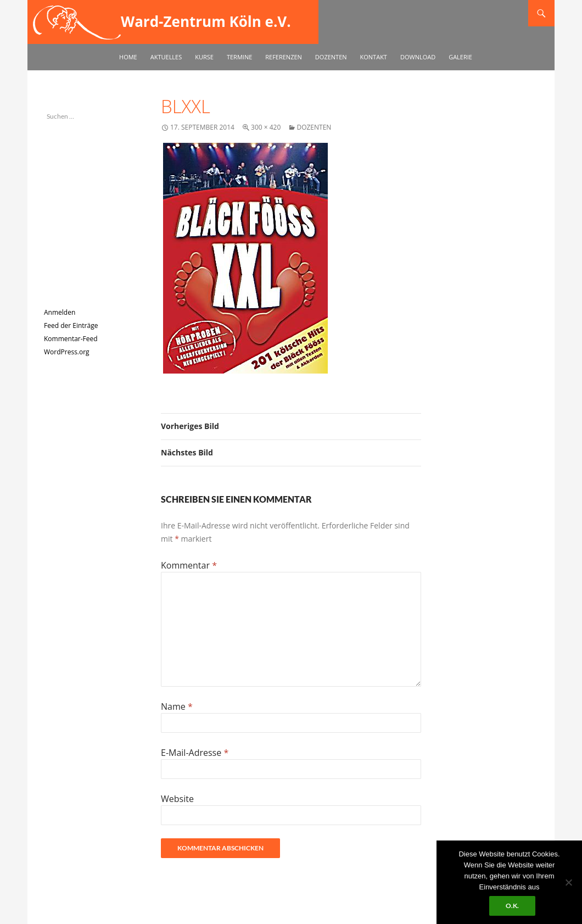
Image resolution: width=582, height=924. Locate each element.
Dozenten (331, 57)
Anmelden (60, 312)
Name (177, 706)
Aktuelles (166, 57)
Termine (239, 57)
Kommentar (189, 565)
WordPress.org (67, 352)
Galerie (460, 57)
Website (177, 799)
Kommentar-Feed (71, 339)
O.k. (512, 906)
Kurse (204, 57)
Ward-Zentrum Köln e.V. (206, 21)
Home (128, 57)
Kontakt (374, 57)
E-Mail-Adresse (195, 753)
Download (418, 57)
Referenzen (284, 57)
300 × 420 (266, 127)
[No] (568, 882)
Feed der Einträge (71, 325)
